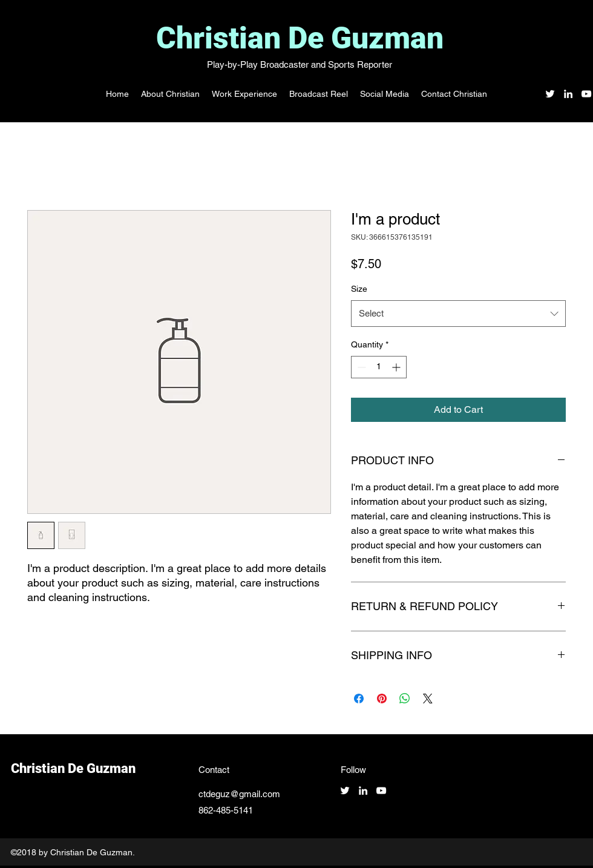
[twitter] (550, 94)
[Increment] (397, 367)
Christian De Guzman (300, 38)
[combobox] (458, 314)
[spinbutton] (379, 367)
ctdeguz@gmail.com (239, 794)
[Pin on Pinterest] (382, 699)
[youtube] (586, 94)
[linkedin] (568, 94)
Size (359, 289)
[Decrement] (360, 367)
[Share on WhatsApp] (405, 699)
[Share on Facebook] (359, 699)
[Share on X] (428, 699)
